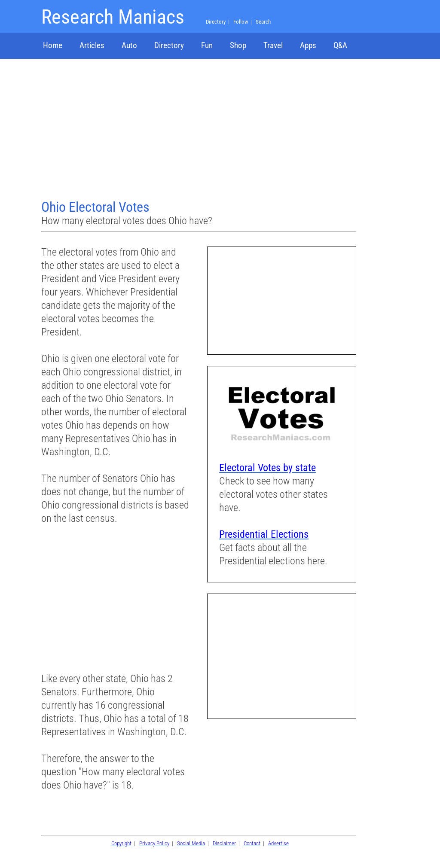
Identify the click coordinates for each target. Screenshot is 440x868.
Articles (92, 45)
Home (53, 45)
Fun (207, 45)
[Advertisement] (200, 130)
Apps (308, 45)
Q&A (340, 45)
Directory (169, 45)
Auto (129, 45)
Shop (238, 45)
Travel (273, 45)
